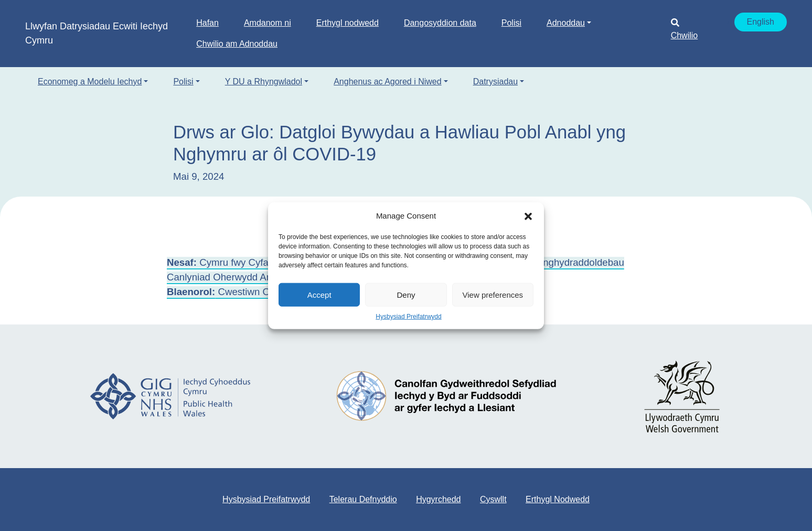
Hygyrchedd (438, 499)
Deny (406, 294)
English (761, 22)
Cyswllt (493, 499)
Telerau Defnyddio (363, 499)
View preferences (493, 294)
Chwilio (685, 29)
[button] (528, 216)
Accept (319, 294)
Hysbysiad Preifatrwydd (408, 317)
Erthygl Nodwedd (558, 499)
